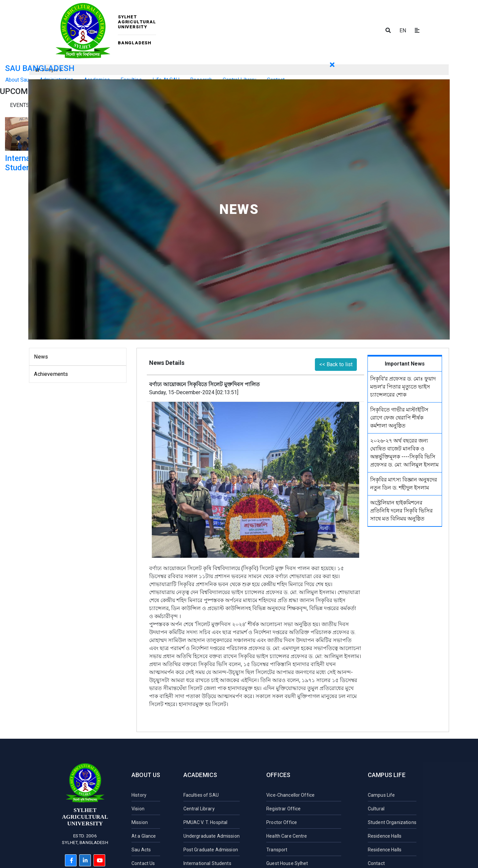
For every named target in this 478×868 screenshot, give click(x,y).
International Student (28, 163)
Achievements (51, 374)
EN (403, 30)
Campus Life (387, 775)
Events (20, 105)
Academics (200, 775)
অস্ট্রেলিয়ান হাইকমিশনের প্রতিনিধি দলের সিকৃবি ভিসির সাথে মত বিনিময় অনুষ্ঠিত (401, 511)
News (41, 357)
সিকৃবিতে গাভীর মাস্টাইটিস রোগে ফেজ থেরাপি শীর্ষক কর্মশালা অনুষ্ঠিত (399, 418)
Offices (278, 775)
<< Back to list (336, 364)
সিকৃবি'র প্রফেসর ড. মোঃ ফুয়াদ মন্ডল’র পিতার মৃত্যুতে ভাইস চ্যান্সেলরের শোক (403, 387)
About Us (146, 775)
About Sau (17, 80)
